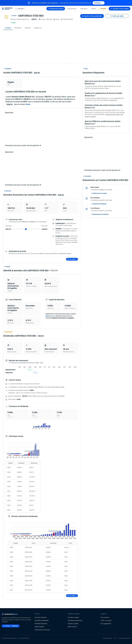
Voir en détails (72, 259)
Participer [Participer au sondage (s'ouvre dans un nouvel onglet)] (99, 3)
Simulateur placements (75, 620)
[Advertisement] (66, 46)
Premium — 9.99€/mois (11, 626)
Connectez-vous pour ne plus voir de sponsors (23, 145)
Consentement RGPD (124, 638)
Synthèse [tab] (8, 28)
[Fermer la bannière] (129, 3)
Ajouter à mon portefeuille (92, 16)
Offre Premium (72, 627)
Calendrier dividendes (42, 620)
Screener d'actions (41, 617)
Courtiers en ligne (73, 617)
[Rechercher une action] (30, 9)
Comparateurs (73, 9)
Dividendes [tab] (18, 28)
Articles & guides (73, 624)
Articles (94, 9)
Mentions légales (108, 638)
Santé (56, 19)
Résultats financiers (41, 624)
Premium (103, 9)
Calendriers (85, 9)
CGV (115, 638)
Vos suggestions (106, 624)
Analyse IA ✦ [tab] (38, 28)
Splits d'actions (39, 627)
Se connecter (105, 617)
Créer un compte (106, 620)
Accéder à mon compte (120, 9)
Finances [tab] (28, 28)
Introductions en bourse (42, 630)
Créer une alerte (117, 16)
